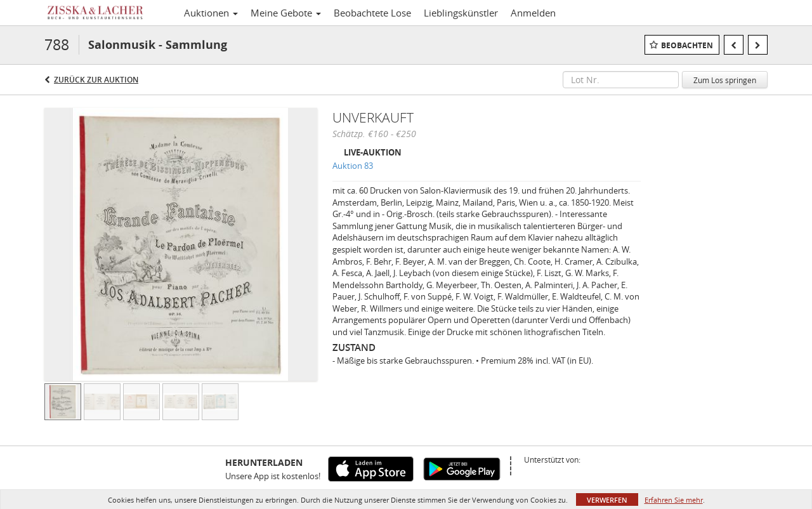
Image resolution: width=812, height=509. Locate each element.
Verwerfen (607, 500)
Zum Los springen (725, 80)
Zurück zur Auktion (96, 80)
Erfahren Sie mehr (674, 500)
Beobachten (687, 45)
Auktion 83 (353, 166)
